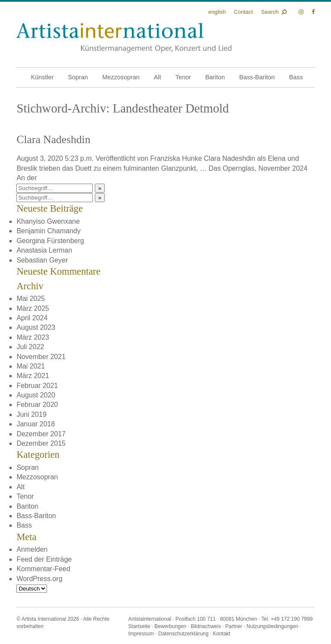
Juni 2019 (31, 414)
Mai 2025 (31, 299)
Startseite (139, 626)
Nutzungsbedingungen (272, 626)
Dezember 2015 (41, 443)
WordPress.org (39, 579)
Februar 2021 (37, 386)
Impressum (141, 634)
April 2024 (32, 318)
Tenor (183, 77)
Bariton (215, 77)
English (217, 12)
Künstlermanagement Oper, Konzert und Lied (124, 38)
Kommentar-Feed (43, 569)
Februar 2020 (37, 405)
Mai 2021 (31, 366)
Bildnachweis (206, 626)
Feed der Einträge (44, 559)
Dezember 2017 (41, 434)
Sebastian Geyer (42, 260)
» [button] (100, 188)
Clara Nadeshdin (53, 139)
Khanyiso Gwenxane (48, 221)
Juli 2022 (30, 347)
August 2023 (36, 327)
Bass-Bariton (257, 77)
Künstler (42, 77)
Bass (296, 77)
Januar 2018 (36, 424)
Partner (233, 626)
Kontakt (222, 634)
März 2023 (33, 337)
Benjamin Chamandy (48, 231)
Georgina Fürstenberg (50, 241)
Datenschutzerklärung (183, 634)
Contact (244, 12)
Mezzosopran (121, 77)
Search (270, 12)
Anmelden (32, 549)
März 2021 (33, 376)
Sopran (78, 77)
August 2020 (36, 395)
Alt (158, 77)
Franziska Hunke (176, 158)
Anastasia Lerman (44, 250)
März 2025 (33, 308)
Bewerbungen (170, 626)
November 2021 (41, 357)
